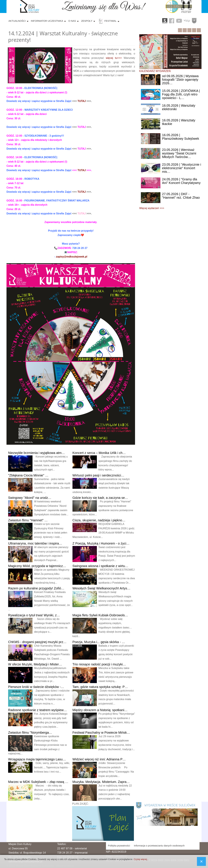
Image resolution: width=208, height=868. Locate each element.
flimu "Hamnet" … (28, 520)
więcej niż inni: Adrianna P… (99, 759)
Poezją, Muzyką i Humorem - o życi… (101, 543)
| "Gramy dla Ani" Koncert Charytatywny (181, 181)
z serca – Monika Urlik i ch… (99, 453)
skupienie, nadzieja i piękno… (99, 520)
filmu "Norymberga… (30, 733)
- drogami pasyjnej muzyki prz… (37, 642)
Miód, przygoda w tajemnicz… (37, 566)
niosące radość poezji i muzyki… (99, 664)
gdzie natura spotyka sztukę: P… (100, 687)
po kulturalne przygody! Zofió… (36, 588)
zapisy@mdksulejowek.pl (72, 257)
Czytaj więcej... (141, 859)
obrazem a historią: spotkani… (100, 710)
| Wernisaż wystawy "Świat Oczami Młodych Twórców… (179, 153)
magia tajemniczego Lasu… (37, 759)
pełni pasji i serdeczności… (98, 475)
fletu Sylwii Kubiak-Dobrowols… (100, 615)
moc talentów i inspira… (35, 543)
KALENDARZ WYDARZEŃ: (155, 71)
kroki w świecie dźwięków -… (36, 687)
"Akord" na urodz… (30, 498)
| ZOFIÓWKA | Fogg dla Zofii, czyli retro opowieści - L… (181, 94)
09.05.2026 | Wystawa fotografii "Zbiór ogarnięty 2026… (180, 80)
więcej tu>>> (114, 58)
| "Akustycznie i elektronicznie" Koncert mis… (182, 168)
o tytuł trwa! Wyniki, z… (34, 615)
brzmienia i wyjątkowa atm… (36, 453)
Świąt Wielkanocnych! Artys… (101, 588)
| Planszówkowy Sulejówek (181, 137)
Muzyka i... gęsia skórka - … (99, 642)
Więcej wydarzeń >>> (152, 208)
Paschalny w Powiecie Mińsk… (101, 733)
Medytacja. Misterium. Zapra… (101, 782)
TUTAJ (82, 101)
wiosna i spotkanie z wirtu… (100, 566)
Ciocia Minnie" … (28, 475)
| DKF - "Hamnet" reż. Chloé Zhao (181, 196)
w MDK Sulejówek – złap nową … (38, 782)
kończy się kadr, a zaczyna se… (100, 498)
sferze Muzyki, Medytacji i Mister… (35, 664)
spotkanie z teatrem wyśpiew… (37, 710)
